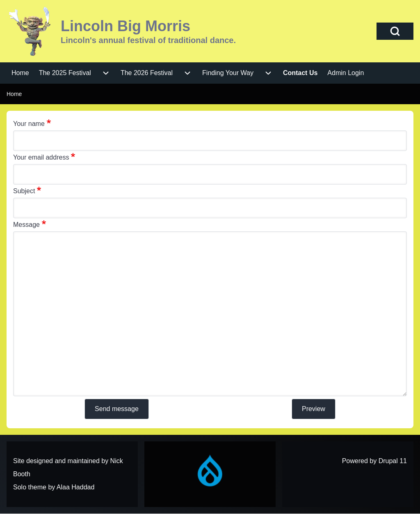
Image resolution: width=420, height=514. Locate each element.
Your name (29, 124)
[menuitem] (20, 73)
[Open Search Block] (395, 31)
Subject (24, 191)
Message (26, 225)
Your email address (41, 157)
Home (14, 94)
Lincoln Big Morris (126, 26)
